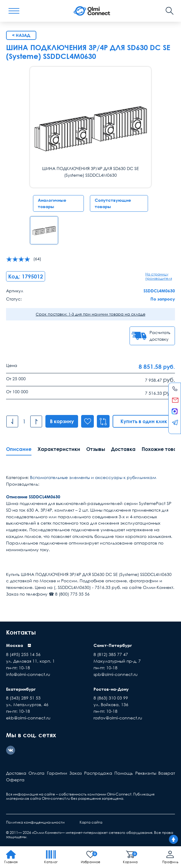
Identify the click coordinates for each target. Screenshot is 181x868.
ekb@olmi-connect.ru (28, 718)
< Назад (21, 35)
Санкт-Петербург (113, 645)
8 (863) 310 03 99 (111, 698)
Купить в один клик (144, 421)
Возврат (167, 773)
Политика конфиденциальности (35, 822)
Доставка (123, 449)
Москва (15, 645)
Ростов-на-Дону (111, 689)
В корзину (62, 421)
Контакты (21, 632)
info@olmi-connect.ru (28, 674)
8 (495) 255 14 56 (23, 654)
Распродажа (98, 773)
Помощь (124, 773)
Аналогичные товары (52, 203)
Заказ (76, 773)
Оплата (36, 773)
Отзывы (96, 449)
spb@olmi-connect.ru (116, 674)
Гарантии (57, 773)
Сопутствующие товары (113, 203)
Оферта (15, 780)
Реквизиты (146, 773)
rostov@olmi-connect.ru (118, 718)
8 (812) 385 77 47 (111, 654)
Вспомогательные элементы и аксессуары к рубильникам (93, 477)
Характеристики (59, 449)
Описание (19, 449)
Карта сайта (91, 822)
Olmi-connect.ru (56, 798)
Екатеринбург (21, 689)
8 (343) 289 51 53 (23, 698)
